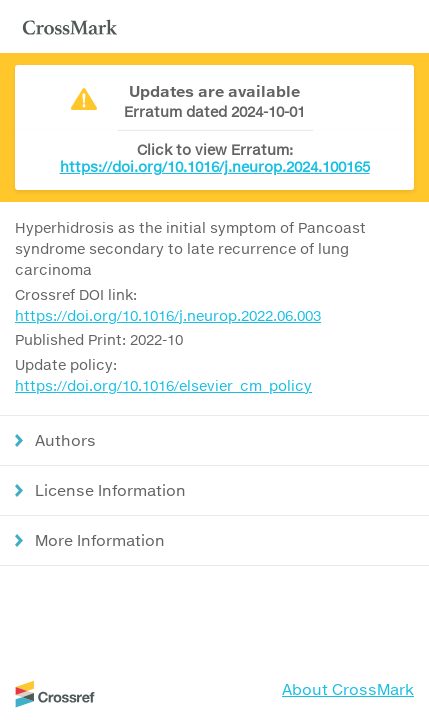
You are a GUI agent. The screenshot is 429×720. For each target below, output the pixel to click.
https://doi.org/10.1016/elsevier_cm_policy (163, 385)
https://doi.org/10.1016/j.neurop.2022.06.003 (168, 315)
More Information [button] (100, 540)
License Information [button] (110, 490)
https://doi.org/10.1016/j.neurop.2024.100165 (215, 166)
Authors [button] (65, 440)
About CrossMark (348, 689)
